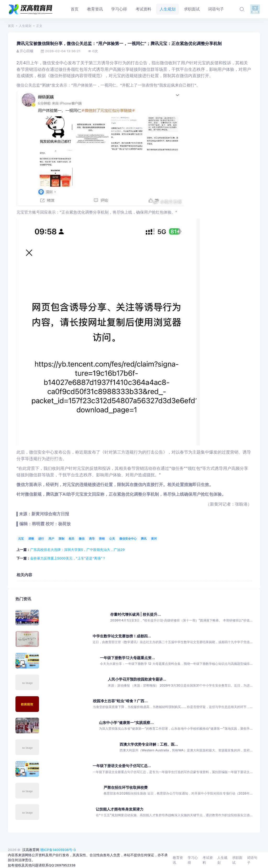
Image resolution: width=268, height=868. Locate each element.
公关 (112, 539)
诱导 (92, 539)
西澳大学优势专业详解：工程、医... (149, 744)
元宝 (21, 539)
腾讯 (144, 539)
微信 (82, 539)
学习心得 (193, 860)
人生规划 (25, 26)
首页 (11, 26)
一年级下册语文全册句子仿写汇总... (122, 766)
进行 (41, 539)
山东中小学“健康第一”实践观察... (126, 723)
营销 (102, 539)
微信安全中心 (128, 539)
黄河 (154, 539)
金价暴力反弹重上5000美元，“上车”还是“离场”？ (68, 558)
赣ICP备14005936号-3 (58, 850)
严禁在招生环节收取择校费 (126, 787)
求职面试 (237, 860)
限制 (62, 539)
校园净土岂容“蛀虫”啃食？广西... (120, 701)
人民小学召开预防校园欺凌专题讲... (137, 679)
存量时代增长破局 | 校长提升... (135, 614)
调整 (31, 539)
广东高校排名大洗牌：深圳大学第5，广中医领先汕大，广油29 (77, 550)
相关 (71, 539)
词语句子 (252, 860)
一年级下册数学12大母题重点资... (127, 658)
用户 (51, 539)
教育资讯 (178, 860)
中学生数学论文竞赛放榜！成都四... (122, 636)
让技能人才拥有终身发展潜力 (120, 809)
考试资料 (208, 860)
